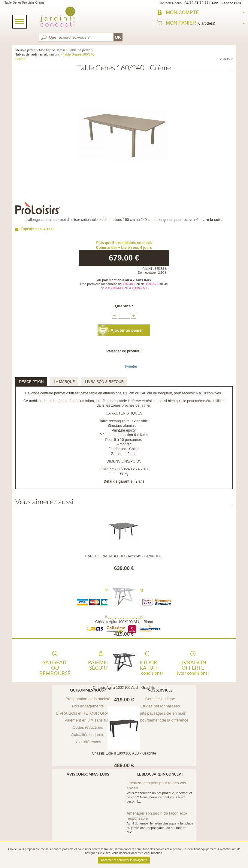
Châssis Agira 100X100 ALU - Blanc (124, 622)
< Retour (226, 59)
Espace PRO (231, 3)
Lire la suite (212, 220)
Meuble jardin (25, 50)
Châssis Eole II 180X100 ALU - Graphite (124, 753)
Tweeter (131, 366)
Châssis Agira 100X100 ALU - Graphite (124, 688)
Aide (215, 3)
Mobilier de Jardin (52, 50)
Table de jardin (80, 50)
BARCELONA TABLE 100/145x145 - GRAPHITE (124, 556)
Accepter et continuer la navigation (124, 860)
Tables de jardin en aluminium (37, 54)
